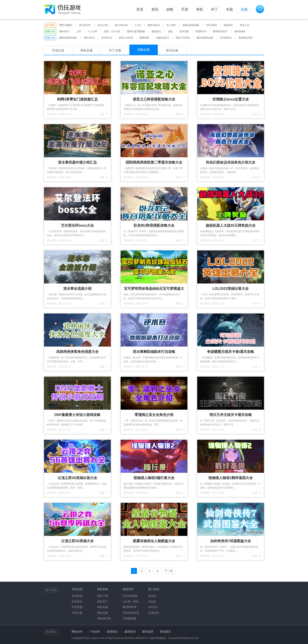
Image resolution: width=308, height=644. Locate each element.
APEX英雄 (211, 25)
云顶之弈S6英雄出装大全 (77, 478)
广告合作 (95, 632)
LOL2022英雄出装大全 (231, 289)
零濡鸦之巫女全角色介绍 (154, 415)
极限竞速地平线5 (68, 38)
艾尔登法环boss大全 (77, 225)
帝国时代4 (201, 31)
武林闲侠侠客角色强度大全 (77, 352)
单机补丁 (103, 602)
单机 (200, 9)
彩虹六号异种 (183, 38)
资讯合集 (172, 50)
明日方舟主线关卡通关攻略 (231, 415)
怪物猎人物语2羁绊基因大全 (231, 478)
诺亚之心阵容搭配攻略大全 (154, 99)
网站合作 (77, 632)
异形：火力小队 (112, 31)
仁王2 (138, 25)
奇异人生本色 (126, 38)
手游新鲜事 (129, 618)
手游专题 (77, 607)
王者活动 (154, 613)
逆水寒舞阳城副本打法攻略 (154, 352)
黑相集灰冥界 (246, 38)
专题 (229, 9)
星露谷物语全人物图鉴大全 (154, 541)
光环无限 (184, 31)
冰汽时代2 (107, 38)
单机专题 (103, 607)
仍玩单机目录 (131, 613)
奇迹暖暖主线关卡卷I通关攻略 (231, 352)
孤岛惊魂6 (240, 31)
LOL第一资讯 (131, 602)
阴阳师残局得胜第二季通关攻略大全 (154, 162)
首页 (140, 9)
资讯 (155, 9)
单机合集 (87, 50)
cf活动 (152, 602)
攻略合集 (144, 50)
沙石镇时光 (226, 38)
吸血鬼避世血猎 (205, 38)
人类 (79, 31)
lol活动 (152, 596)
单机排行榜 (104, 618)
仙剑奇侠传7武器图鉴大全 (231, 541)
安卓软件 (77, 602)
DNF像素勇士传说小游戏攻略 (77, 415)
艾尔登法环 (85, 25)
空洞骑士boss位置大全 (231, 99)
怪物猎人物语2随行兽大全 (154, 478)
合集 (244, 9)
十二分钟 (92, 31)
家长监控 (148, 632)
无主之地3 (103, 25)
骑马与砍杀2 (121, 25)
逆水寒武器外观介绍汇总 (77, 162)
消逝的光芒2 (162, 38)
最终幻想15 (154, 25)
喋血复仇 (156, 31)
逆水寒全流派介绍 (77, 289)
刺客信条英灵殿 (191, 25)
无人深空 (171, 25)
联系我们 (112, 632)
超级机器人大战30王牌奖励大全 (231, 225)
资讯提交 (165, 632)
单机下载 (103, 596)
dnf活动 (153, 607)
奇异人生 (245, 25)
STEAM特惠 (130, 596)
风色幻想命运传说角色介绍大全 (231, 162)
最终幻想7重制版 (136, 31)
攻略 (170, 9)
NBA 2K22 (89, 38)
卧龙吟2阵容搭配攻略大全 (154, 225)
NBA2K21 (64, 31)
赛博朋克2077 (220, 31)
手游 (185, 9)
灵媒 (170, 31)
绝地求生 (228, 25)
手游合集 (58, 50)
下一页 (169, 571)
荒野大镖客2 (66, 25)
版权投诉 (130, 632)
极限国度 (144, 38)
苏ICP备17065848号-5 (137, 638)
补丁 (214, 9)
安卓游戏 (77, 596)
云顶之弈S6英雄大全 (77, 541)
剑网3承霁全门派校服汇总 (77, 99)
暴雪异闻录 (129, 607)
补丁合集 (115, 50)
